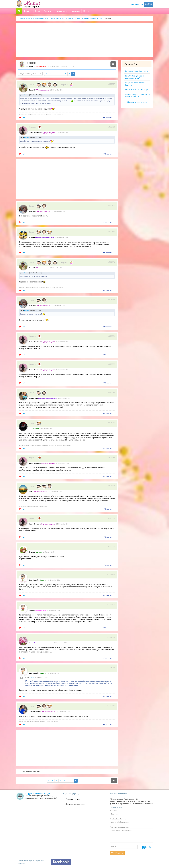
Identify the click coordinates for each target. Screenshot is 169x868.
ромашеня (33, 211)
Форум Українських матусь (37, 18)
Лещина (32, 552)
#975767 (112, 205)
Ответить (108, 118)
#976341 (112, 423)
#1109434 (111, 667)
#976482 (112, 458)
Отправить (117, 853)
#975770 (112, 231)
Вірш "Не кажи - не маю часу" (137, 90)
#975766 (112, 127)
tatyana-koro (33, 398)
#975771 (112, 262)
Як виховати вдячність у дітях (137, 71)
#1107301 (111, 605)
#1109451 (111, 706)
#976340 (112, 392)
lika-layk (32, 610)
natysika (32, 237)
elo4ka (31, 492)
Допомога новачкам (75, 804)
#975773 (112, 300)
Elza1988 (32, 90)
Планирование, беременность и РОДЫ (65, 18)
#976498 (112, 486)
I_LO (30, 429)
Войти (148, 4)
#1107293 (111, 574)
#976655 (112, 518)
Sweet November (35, 133)
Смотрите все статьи (137, 102)
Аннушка (29, 67)
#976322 (112, 364)
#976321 (112, 336)
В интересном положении (92, 18)
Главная (22, 18)
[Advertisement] (84, 40)
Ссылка (27, 95)
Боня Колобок (34, 580)
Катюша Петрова (35, 712)
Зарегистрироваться (135, 4)
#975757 (112, 84)
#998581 (112, 546)
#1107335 (111, 637)
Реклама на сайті (73, 799)
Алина (31, 643)
